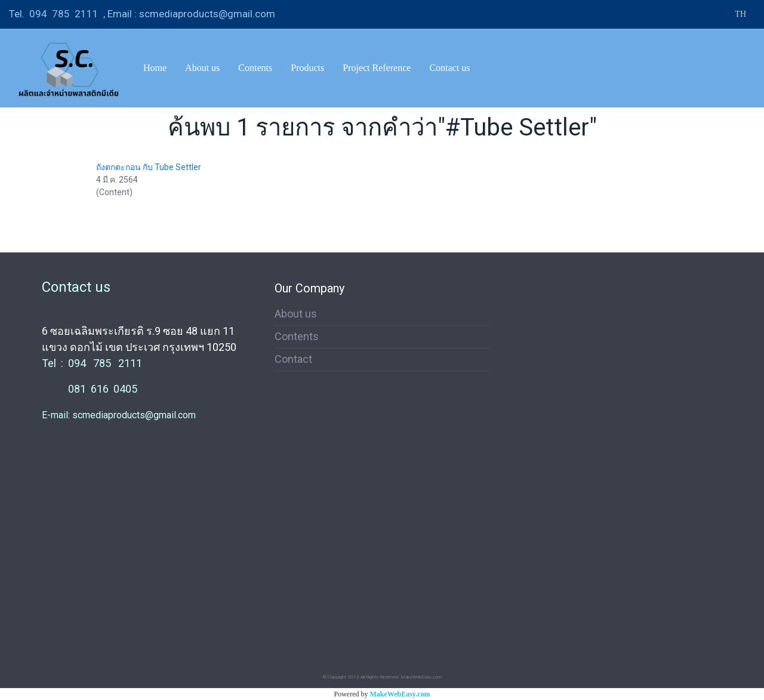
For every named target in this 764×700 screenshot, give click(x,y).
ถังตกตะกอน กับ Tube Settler (149, 167)
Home (155, 68)
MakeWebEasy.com (400, 694)
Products (307, 68)
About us (202, 68)
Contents (255, 68)
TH (734, 14)
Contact (293, 359)
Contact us (449, 68)
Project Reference (377, 68)
